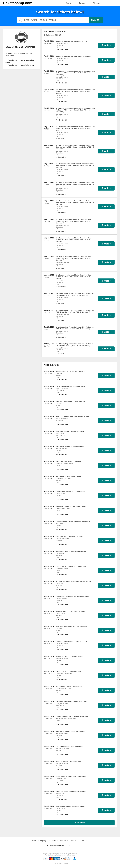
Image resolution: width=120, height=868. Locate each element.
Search (96, 20)
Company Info (44, 841)
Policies (55, 841)
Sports (69, 3)
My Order (75, 841)
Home (34, 841)
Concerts (84, 3)
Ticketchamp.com (17, 3)
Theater (98, 3)
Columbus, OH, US (52, 35)
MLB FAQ (85, 841)
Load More (79, 823)
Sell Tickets (65, 841)
